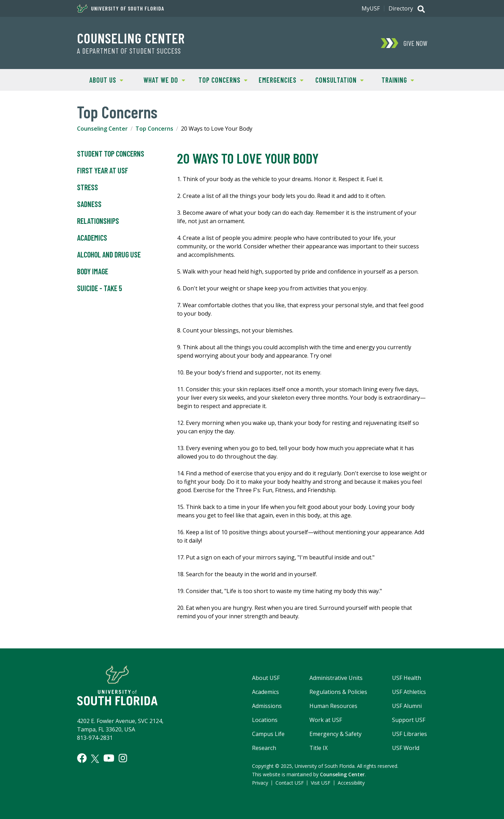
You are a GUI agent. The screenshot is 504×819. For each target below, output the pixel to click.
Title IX (318, 748)
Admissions (267, 706)
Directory (401, 8)
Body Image (93, 271)
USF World (406, 748)
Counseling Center (131, 38)
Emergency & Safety (335, 734)
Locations (265, 720)
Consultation (337, 79)
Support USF (409, 720)
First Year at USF (103, 171)
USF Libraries (409, 734)
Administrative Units (336, 678)
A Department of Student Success (129, 51)
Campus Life (268, 734)
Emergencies (278, 79)
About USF (266, 678)
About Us (100, 79)
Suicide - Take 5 (100, 288)
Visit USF (321, 783)
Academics (92, 238)
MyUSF (371, 8)
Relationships (98, 221)
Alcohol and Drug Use (109, 255)
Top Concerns (220, 79)
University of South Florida (121, 8)
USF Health (407, 678)
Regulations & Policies (338, 692)
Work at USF (326, 720)
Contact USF (290, 783)
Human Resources (333, 706)
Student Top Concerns (111, 154)
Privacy (260, 783)
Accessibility (351, 783)
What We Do (160, 79)
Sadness (89, 204)
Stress (87, 187)
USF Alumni (407, 706)
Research (264, 748)
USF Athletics (409, 692)
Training (391, 79)
